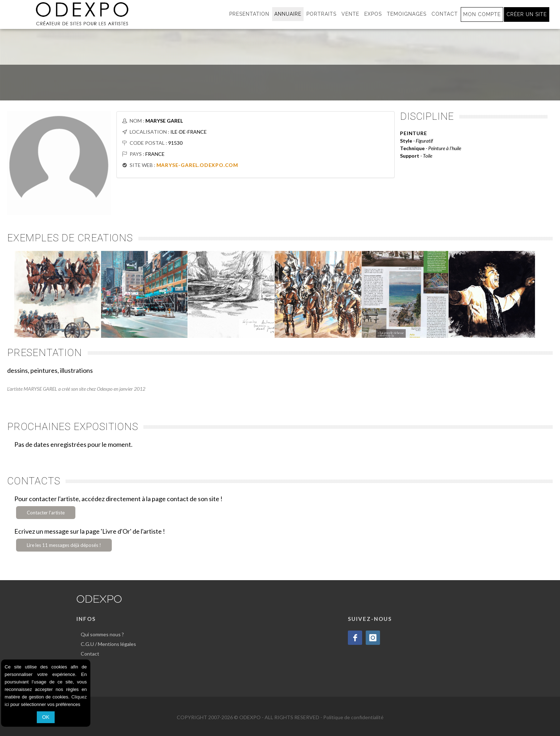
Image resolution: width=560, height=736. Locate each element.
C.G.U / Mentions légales (108, 644)
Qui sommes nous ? (102, 634)
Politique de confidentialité (353, 717)
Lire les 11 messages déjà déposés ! (64, 545)
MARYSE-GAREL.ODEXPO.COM (197, 165)
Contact (90, 654)
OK (46, 717)
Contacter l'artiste (46, 513)
